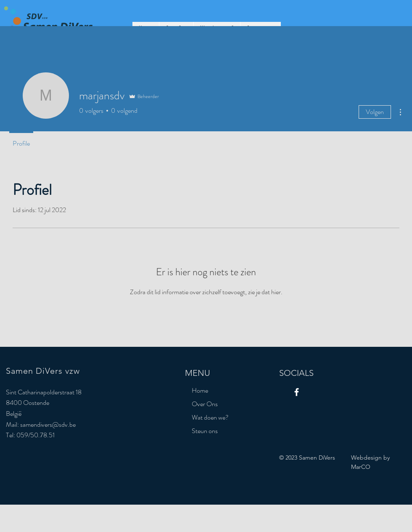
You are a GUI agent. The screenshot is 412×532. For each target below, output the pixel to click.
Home (200, 390)
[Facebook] (297, 392)
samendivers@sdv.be (48, 424)
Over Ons (205, 404)
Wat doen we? (210, 417)
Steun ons (205, 431)
